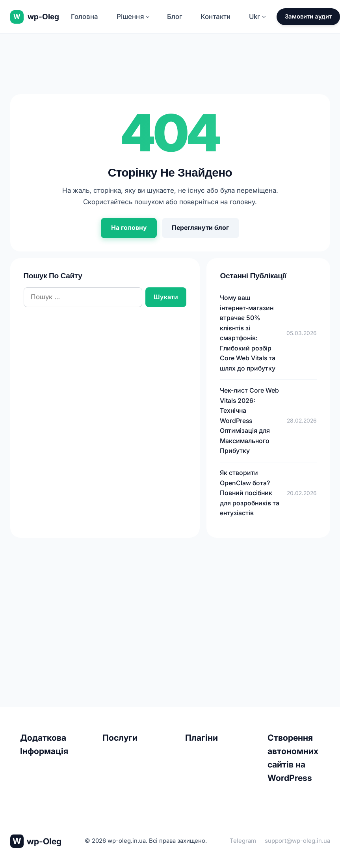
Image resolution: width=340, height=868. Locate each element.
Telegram (243, 841)
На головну (129, 228)
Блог (175, 17)
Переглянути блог (200, 228)
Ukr (257, 17)
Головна (85, 17)
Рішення (133, 17)
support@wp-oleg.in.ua (297, 841)
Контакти (216, 17)
